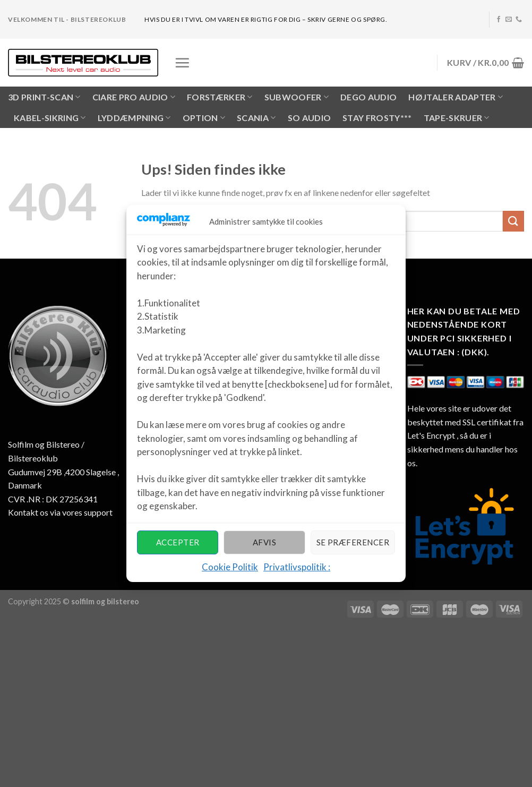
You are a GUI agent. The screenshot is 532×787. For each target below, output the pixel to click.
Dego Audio (368, 97)
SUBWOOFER (297, 97)
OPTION (204, 118)
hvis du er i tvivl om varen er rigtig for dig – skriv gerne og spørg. (266, 19)
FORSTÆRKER (220, 97)
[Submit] (513, 221)
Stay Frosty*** (377, 118)
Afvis (264, 542)
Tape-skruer (457, 118)
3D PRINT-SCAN (44, 97)
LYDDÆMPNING (134, 118)
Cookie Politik (230, 567)
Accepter (178, 542)
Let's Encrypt (431, 435)
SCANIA (256, 118)
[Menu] (182, 63)
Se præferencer (353, 542)
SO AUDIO (310, 118)
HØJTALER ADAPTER (456, 97)
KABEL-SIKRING (50, 118)
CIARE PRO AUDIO (134, 97)
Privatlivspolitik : (297, 567)
